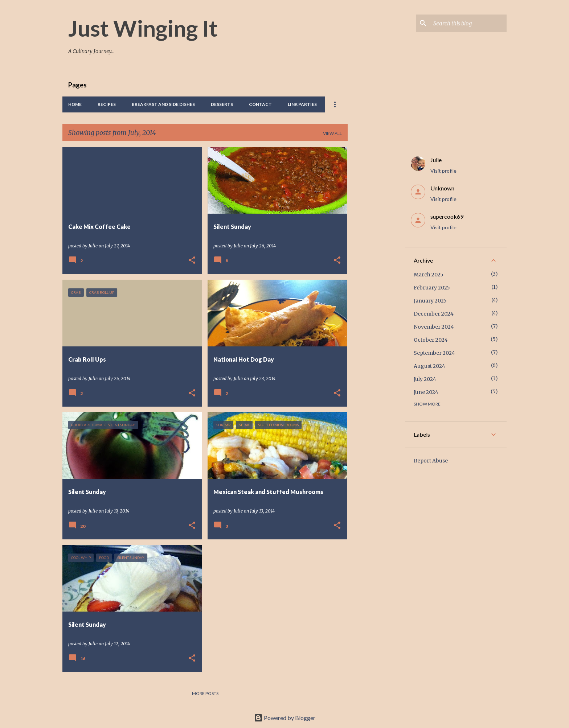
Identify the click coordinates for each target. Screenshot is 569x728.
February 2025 (432, 288)
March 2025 (429, 275)
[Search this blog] (468, 23)
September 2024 (434, 353)
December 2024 (434, 314)
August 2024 (429, 366)
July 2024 (425, 379)
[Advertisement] (376, 256)
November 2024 (434, 327)
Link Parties (302, 104)
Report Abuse (431, 461)
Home (75, 104)
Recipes (107, 104)
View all (332, 133)
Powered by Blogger (285, 718)
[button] (192, 261)
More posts (205, 693)
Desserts (222, 104)
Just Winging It (143, 28)
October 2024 (431, 340)
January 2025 (430, 301)
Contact (260, 104)
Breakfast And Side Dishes (163, 104)
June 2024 (426, 392)
